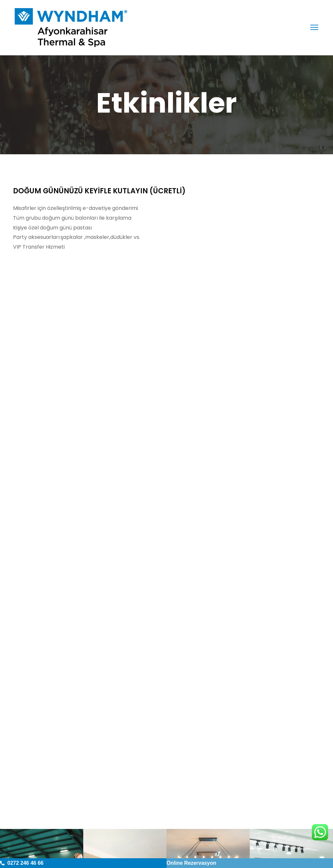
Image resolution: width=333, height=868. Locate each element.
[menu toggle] (314, 27)
